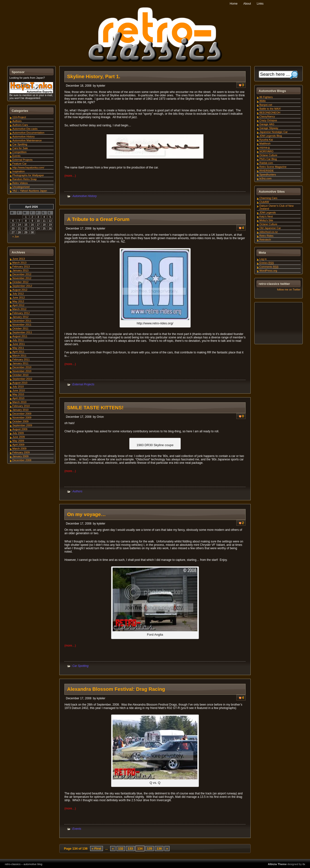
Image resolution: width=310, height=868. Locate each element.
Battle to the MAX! (270, 109)
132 (121, 849)
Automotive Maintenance (27, 140)
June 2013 (19, 259)
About (247, 4)
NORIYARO (266, 151)
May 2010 (18, 394)
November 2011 (22, 325)
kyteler (101, 86)
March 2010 (19, 402)
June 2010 (19, 390)
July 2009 (18, 433)
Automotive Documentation (28, 133)
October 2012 (20, 282)
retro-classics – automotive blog (24, 864)
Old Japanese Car (270, 228)
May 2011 (18, 348)
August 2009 (20, 429)
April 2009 (18, 445)
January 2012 (20, 317)
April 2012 (18, 305)
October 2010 (20, 375)
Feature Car (19, 164)
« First (97, 849)
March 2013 (19, 263)
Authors (77, 491)
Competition (19, 152)
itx (304, 864)
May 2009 (18, 441)
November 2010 (22, 371)
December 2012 (22, 274)
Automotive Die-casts (25, 129)
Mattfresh (265, 144)
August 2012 (20, 290)
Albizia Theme (277, 864)
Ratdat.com (266, 163)
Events (77, 829)
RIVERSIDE (267, 171)
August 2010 (20, 383)
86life (263, 101)
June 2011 (19, 344)
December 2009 (22, 414)
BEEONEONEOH (270, 113)
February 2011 (21, 359)
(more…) (70, 176)
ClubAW (264, 202)
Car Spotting (81, 666)
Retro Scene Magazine (273, 167)
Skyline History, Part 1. (94, 76)
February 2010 (21, 406)
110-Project (19, 117)
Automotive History (85, 196)
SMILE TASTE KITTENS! (95, 408)
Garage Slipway (269, 128)
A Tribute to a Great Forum (98, 219)
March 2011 (19, 356)
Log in (263, 259)
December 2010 (22, 367)
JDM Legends (268, 213)
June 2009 (19, 437)
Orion (100, 417)
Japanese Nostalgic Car (274, 132)
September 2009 (22, 425)
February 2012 (21, 313)
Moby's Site (266, 220)
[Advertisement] (278, 324)
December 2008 (22, 460)
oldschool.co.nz (269, 232)
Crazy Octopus (268, 120)
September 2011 (22, 332)
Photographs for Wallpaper (28, 175)
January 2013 (20, 270)
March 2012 (19, 309)
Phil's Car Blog (268, 159)
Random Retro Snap (24, 179)
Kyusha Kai (266, 140)
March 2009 (19, 449)
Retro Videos (20, 183)
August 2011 (20, 336)
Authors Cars (20, 125)
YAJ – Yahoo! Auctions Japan (30, 191)
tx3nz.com (265, 178)
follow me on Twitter (289, 289)
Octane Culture (268, 155)
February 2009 (21, 452)
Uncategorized (21, 187)
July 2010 (18, 387)
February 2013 (21, 266)
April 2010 (18, 398)
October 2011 (20, 328)
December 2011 (22, 321)
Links (260, 4)
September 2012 (22, 286)
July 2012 (18, 294)
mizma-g (264, 147)
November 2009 (22, 418)
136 (159, 849)
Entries (267, 263)
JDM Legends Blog (271, 136)
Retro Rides (266, 236)
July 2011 (18, 340)
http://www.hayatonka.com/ (28, 168)
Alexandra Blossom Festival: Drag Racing (116, 689)
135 (150, 849)
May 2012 (18, 301)
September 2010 (22, 379)
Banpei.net (266, 105)
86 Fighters (266, 97)
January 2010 (20, 410)
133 (130, 849)
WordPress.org (268, 271)
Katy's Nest (266, 216)
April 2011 (18, 352)
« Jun (16, 236)
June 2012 (19, 297)
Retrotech (265, 240)
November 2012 (22, 278)
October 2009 (20, 421)
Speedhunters (268, 175)
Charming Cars (268, 198)
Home (234, 4)
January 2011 (20, 363)
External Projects (83, 384)
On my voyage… (86, 514)
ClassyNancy (267, 116)
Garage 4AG (267, 124)
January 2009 (20, 456)
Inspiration (19, 171)
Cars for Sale (20, 148)
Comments (269, 267)
